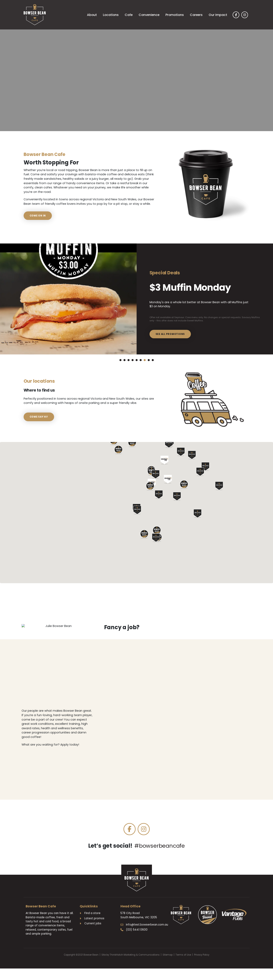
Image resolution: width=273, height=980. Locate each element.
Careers (196, 15)
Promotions (175, 15)
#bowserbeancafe (160, 852)
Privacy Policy (202, 961)
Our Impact (218, 15)
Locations (111, 15)
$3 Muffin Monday (179, 280)
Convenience (149, 15)
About (92, 15)
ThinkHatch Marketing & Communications (135, 961)
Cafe (129, 15)
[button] (156, 544)
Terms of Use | (185, 961)
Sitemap (168, 961)
